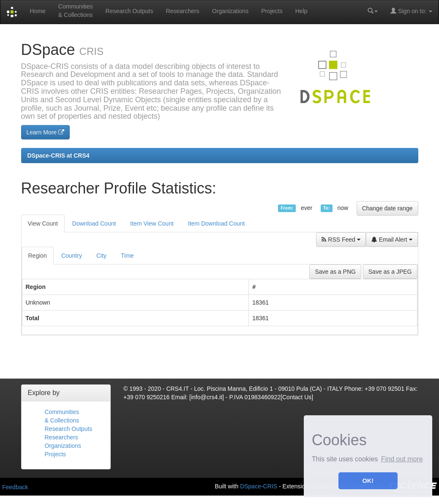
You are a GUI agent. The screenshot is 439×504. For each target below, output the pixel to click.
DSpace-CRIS (259, 486)
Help (301, 11)
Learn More (45, 132)
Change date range (387, 208)
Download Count (94, 223)
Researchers (182, 11)
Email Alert (392, 240)
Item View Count (152, 223)
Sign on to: (411, 11)
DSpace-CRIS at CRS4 (59, 155)
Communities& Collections (76, 11)
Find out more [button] (402, 459)
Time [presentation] (127, 256)
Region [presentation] (38, 256)
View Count (43, 223)
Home (37, 11)
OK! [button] (368, 481)
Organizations (230, 11)
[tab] (38, 256)
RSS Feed (341, 240)
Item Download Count (217, 223)
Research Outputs (130, 11)
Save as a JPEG (390, 272)
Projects (272, 11)
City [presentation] (101, 256)
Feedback (15, 487)
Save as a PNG (335, 272)
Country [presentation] (72, 256)
